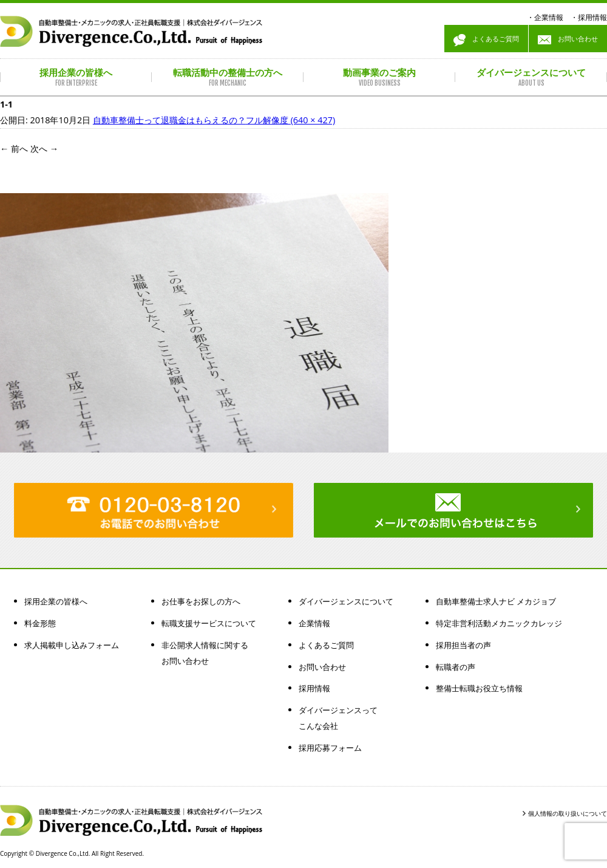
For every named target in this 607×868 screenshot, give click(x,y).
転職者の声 (456, 667)
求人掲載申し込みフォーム (72, 645)
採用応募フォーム (330, 748)
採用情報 (592, 17)
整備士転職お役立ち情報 (479, 688)
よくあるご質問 (486, 40)
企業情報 (549, 17)
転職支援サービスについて (209, 623)
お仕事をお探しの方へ (201, 601)
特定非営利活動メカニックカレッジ (499, 623)
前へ (14, 149)
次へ (44, 149)
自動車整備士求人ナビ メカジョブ (496, 601)
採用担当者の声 (463, 645)
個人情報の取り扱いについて (568, 813)
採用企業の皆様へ (56, 601)
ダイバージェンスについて (346, 601)
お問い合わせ (568, 40)
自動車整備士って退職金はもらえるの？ (169, 120)
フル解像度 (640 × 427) (290, 120)
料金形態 (40, 623)
